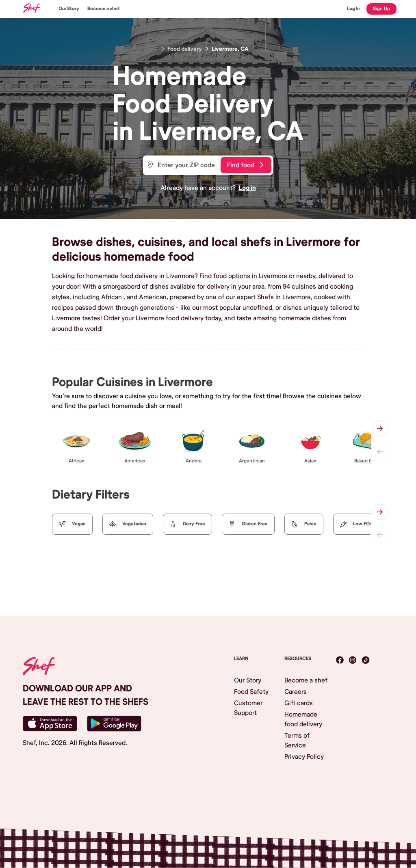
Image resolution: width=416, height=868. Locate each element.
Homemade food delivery (303, 719)
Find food (245, 165)
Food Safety (251, 692)
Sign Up (381, 9)
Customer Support (248, 708)
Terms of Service (297, 741)
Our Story (69, 9)
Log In (353, 9)
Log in (247, 188)
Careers (296, 692)
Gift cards (299, 703)
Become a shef (104, 9)
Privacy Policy (304, 757)
